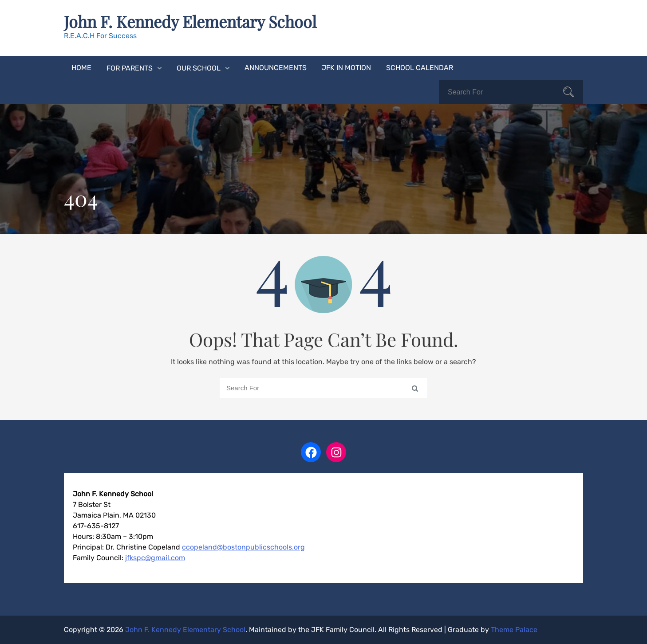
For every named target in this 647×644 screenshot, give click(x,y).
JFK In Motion (346, 68)
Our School (199, 68)
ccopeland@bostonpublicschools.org (243, 547)
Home (81, 68)
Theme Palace (514, 630)
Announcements (276, 68)
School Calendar (420, 68)
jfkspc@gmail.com (155, 558)
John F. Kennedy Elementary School (190, 21)
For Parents (130, 68)
